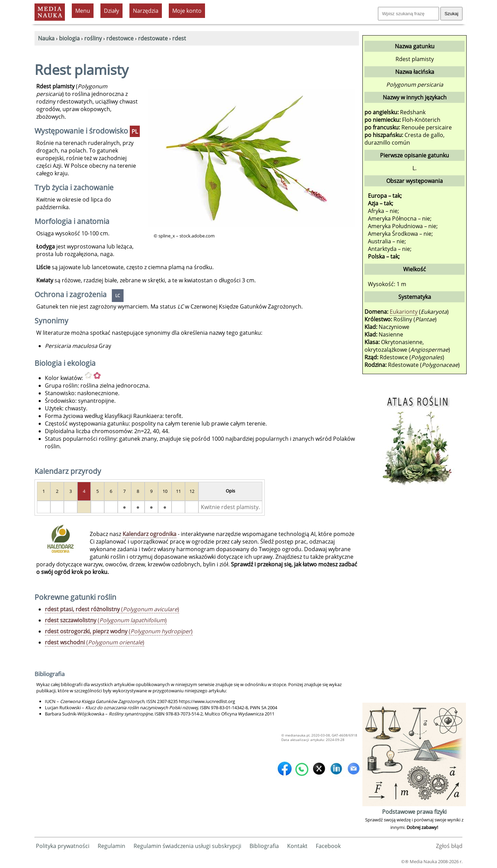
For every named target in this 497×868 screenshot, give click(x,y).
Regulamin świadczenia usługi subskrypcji (187, 846)
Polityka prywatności (63, 846)
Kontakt (297, 846)
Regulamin (111, 846)
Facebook (328, 846)
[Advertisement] (414, 597)
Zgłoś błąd (449, 846)
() (112, 609)
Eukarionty (404, 312)
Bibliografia (264, 846)
